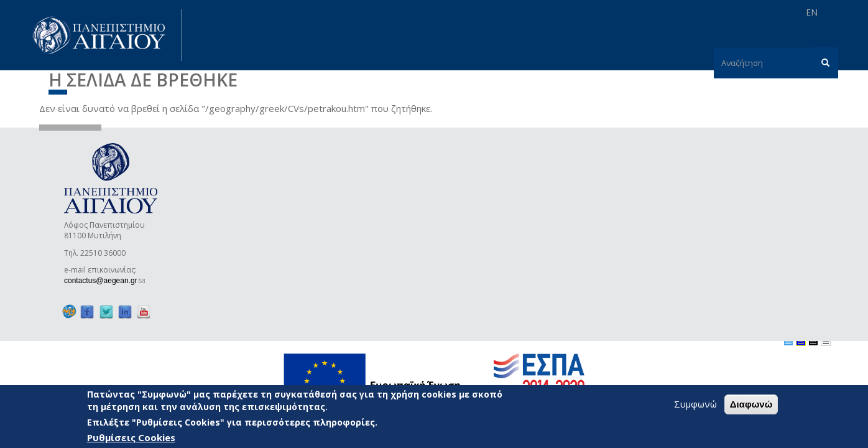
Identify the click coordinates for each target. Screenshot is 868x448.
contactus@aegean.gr (104, 281)
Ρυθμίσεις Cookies (131, 437)
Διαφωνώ (751, 404)
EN (812, 12)
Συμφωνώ (695, 404)
